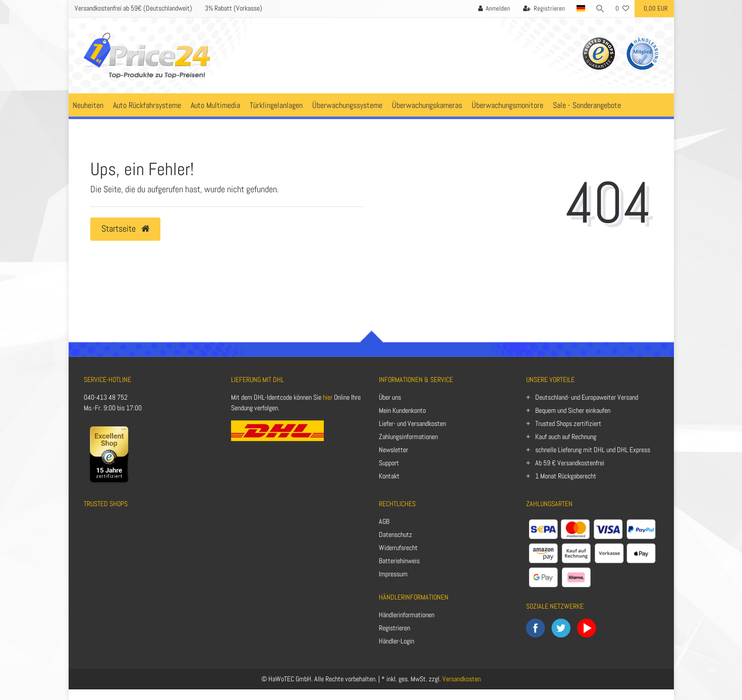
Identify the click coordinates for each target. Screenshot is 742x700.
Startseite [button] (125, 229)
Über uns (390, 397)
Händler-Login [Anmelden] (396, 641)
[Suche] (600, 9)
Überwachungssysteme (347, 105)
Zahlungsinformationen (408, 437)
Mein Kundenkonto (402, 410)
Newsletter (393, 450)
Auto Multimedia (215, 105)
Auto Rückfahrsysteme (147, 105)
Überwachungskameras (427, 105)
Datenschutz (395, 534)
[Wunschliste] (622, 9)
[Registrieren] (543, 9)
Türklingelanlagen (276, 105)
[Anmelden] (493, 9)
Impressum (393, 574)
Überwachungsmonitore (507, 105)
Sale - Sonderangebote (587, 105)
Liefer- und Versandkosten (412, 423)
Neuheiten (88, 105)
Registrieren (394, 628)
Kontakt (389, 476)
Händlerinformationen (407, 615)
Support (389, 463)
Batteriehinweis (399, 561)
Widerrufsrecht (398, 548)
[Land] (580, 9)
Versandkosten (462, 679)
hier (328, 397)
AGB (384, 521)
